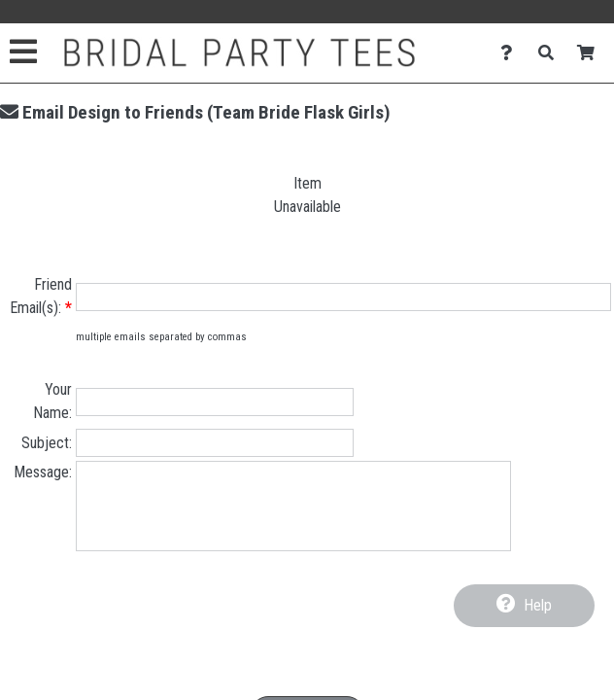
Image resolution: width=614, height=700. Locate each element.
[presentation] (307, 642)
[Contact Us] (512, 53)
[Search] (551, 53)
